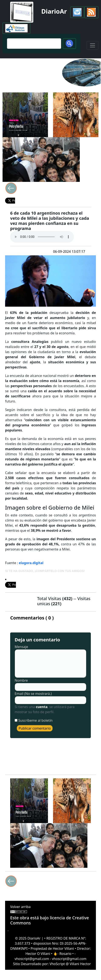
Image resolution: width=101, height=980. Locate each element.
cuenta (42, 707)
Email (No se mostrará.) (33, 694)
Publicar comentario (35, 728)
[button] (77, 12)
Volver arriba (20, 907)
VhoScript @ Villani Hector (70, 964)
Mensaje (21, 647)
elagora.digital (31, 563)
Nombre (21, 680)
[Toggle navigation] (93, 45)
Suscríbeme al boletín (35, 720)
